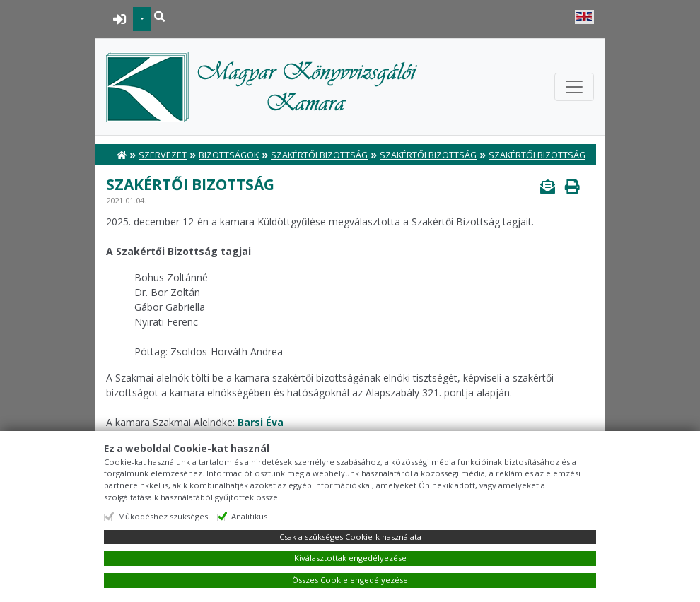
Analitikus (249, 516)
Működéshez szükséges (163, 516)
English (584, 17)
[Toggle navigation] (574, 87)
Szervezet (163, 155)
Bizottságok (229, 155)
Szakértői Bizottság (319, 155)
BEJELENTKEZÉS (120, 19)
